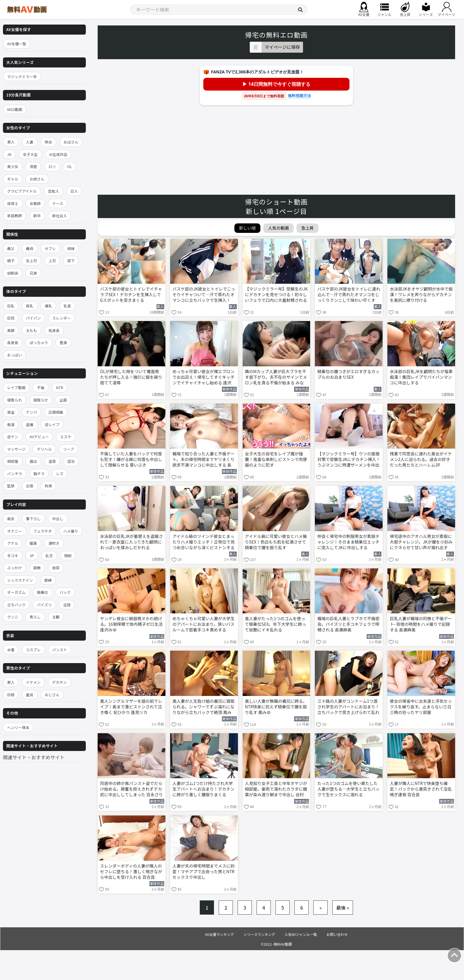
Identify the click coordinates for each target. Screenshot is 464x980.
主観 (56, 617)
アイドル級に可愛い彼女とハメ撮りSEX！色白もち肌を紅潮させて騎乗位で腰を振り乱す (276, 542)
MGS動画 (15, 109)
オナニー (14, 531)
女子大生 (30, 154)
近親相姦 (56, 412)
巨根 (11, 695)
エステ (66, 437)
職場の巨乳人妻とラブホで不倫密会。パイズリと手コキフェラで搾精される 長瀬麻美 (348, 624)
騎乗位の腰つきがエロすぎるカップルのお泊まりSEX (348, 374)
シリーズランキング (259, 934)
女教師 (35, 203)
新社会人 (59, 216)
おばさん (71, 142)
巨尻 (11, 318)
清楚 (33, 166)
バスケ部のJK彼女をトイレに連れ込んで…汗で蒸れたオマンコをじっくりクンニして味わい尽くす (349, 295)
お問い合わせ (337, 934)
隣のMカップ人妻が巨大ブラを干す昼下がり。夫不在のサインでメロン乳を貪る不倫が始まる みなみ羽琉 (276, 378)
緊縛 (48, 580)
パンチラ (15, 474)
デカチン (59, 682)
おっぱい (14, 355)
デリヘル (44, 449)
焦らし (35, 617)
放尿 (56, 568)
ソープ (69, 449)
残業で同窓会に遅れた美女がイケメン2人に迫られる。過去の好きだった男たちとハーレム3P (421, 459)
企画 (63, 400)
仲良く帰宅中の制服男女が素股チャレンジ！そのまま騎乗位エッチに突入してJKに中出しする (348, 542)
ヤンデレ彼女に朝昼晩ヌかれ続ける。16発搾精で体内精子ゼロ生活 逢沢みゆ (131, 624)
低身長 (54, 330)
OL (70, 166)
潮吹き (54, 543)
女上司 (32, 261)
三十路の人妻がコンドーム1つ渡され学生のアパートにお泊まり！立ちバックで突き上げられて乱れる (348, 707)
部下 (71, 261)
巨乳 (11, 306)
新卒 (37, 216)
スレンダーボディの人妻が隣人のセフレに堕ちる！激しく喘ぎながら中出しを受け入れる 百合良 (131, 872)
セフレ (50, 248)
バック (65, 592)
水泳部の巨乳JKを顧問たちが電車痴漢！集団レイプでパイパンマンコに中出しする (421, 377)
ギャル (13, 179)
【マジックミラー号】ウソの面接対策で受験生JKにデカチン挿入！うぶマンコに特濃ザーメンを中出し (349, 460)
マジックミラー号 (22, 76)
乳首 (67, 306)
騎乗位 (43, 592)
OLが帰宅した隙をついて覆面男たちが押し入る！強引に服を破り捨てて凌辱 (131, 377)
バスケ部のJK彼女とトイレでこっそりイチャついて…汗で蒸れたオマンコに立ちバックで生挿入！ (204, 295)
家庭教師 (14, 216)
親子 (11, 261)
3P (32, 556)
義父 (11, 248)
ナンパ (32, 412)
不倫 (41, 387)
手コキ (13, 556)
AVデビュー (39, 437)
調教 (37, 568)
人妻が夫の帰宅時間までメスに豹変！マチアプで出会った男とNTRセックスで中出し (204, 872)
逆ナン (13, 437)
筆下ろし (33, 519)
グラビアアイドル (22, 191)
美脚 (11, 330)
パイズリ (44, 605)
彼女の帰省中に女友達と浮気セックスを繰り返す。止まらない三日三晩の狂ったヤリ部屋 (421, 707)
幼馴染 (13, 273)
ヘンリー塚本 (18, 727)
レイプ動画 (16, 387)
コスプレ (33, 650)
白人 (74, 191)
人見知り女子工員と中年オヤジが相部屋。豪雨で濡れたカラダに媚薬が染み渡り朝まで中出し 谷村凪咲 (276, 789)
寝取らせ (41, 400)
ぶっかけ (14, 568)
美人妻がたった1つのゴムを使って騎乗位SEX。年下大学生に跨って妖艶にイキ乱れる (276, 624)
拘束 (48, 486)
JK (9, 154)
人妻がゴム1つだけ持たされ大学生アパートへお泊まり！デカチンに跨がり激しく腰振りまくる (204, 789)
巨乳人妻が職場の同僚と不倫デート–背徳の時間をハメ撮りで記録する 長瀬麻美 (421, 624)
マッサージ (16, 449)
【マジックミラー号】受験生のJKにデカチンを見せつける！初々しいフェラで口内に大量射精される (277, 295)
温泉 (52, 461)
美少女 (13, 166)
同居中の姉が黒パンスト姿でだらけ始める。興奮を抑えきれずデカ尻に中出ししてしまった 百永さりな (131, 789)
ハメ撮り (71, 531)
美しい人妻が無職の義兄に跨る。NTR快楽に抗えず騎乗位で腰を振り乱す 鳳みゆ (276, 707)
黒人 (11, 682)
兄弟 (33, 273)
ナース (58, 203)
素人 (11, 142)
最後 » (343, 908)
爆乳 (48, 306)
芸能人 (54, 191)
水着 (11, 650)
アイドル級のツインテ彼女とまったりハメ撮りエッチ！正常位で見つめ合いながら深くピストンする (204, 542)
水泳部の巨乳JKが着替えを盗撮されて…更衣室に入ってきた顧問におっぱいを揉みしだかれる (132, 542)
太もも (32, 330)
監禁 (11, 486)
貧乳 (30, 306)
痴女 (11, 519)
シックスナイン (20, 580)
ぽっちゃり (39, 342)
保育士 (13, 203)
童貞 (30, 695)
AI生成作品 (58, 154)
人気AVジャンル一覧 (301, 934)
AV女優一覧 (17, 44)
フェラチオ (43, 531)
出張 (30, 486)
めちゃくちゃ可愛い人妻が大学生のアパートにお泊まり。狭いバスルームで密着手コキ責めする (204, 624)
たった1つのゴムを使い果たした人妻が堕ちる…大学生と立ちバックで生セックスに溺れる (348, 789)
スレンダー (62, 318)
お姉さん (37, 179)
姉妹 (71, 248)
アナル (13, 543)
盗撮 (30, 424)
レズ (60, 474)
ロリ (52, 166)
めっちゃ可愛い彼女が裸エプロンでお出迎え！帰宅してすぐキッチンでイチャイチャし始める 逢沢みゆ (204, 378)
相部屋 (13, 461)
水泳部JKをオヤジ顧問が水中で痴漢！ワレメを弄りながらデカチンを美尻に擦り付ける (421, 295)
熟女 (48, 142)
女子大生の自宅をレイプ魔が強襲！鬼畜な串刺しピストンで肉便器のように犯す (276, 459)
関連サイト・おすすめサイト (34, 757)
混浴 (71, 461)
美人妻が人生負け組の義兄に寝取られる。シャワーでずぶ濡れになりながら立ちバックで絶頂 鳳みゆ (204, 707)
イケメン (33, 682)
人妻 (30, 142)
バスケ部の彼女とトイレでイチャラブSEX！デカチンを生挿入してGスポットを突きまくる (131, 295)
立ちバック (16, 605)
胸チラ (39, 474)
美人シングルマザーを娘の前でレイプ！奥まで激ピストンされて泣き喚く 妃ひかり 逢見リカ (131, 707)
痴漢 (11, 424)
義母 (30, 248)
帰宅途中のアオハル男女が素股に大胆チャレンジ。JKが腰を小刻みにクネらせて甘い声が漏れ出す (421, 542)
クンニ (13, 617)
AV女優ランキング (220, 934)
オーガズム (16, 592)
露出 (33, 461)
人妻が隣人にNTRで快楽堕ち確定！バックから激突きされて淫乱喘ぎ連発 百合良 (421, 789)
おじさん (52, 695)
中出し (58, 519)
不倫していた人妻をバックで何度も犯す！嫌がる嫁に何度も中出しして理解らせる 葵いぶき (131, 459)
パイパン (33, 318)
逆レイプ (52, 424)
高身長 (13, 342)
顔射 (68, 556)
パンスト (59, 650)
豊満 (63, 342)
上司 (52, 261)
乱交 (49, 556)
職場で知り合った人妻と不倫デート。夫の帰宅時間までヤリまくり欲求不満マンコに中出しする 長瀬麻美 (204, 460)
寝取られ (14, 400)
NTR (59, 387)
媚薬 (33, 543)
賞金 (11, 412)
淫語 (67, 605)
